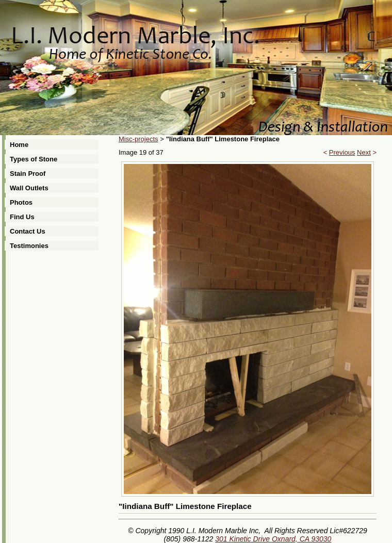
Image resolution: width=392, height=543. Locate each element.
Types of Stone (34, 159)
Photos (21, 202)
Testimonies (29, 246)
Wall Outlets (29, 188)
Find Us (22, 217)
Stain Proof (28, 174)
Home (19, 145)
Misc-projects (138, 139)
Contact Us (28, 231)
